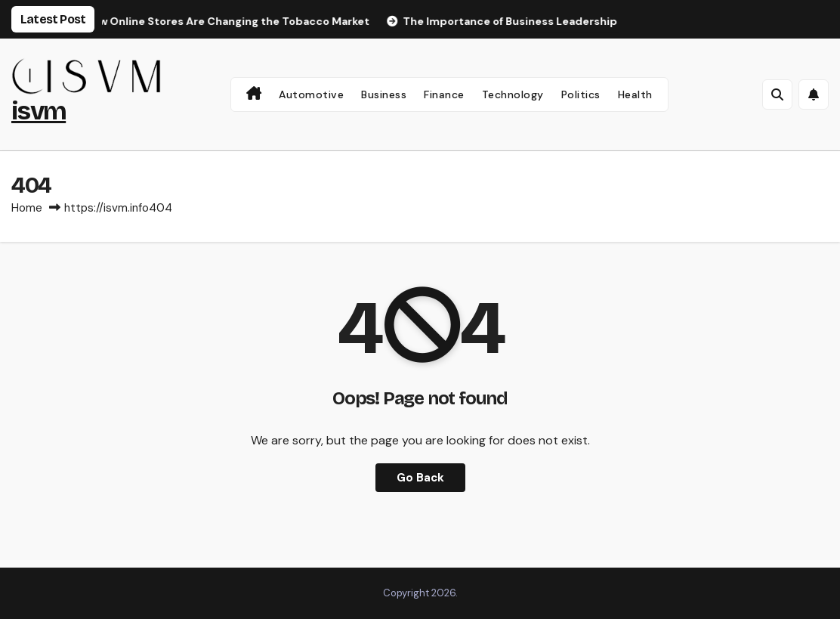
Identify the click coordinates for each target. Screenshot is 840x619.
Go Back (420, 478)
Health (635, 94)
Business (384, 94)
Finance (444, 94)
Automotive (311, 94)
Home (27, 208)
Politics (581, 94)
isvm (39, 111)
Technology (513, 94)
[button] (777, 94)
